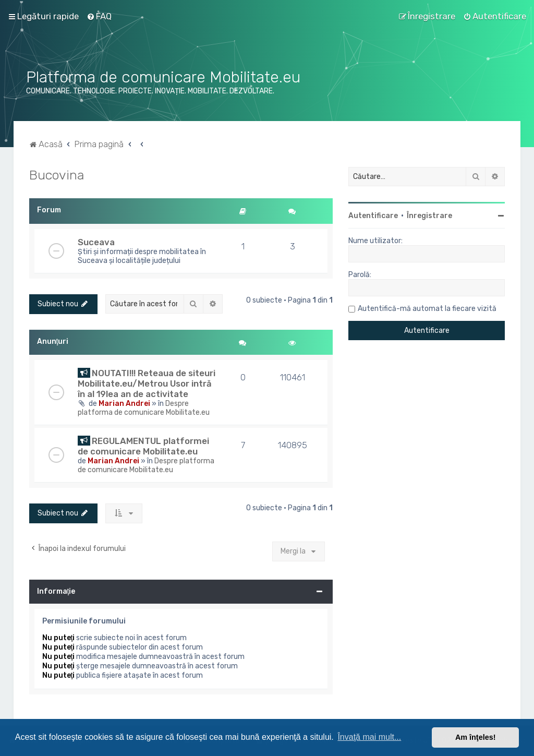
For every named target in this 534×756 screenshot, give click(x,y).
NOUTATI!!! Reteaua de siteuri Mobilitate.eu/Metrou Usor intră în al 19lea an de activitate (147, 383)
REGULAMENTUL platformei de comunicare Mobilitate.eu (143, 446)
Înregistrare (429, 216)
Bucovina (57, 175)
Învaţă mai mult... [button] (369, 737)
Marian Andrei (124, 404)
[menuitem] (99, 16)
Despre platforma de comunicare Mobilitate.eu (144, 408)
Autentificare (373, 216)
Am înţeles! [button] (476, 737)
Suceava (96, 242)
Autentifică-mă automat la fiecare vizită (427, 309)
